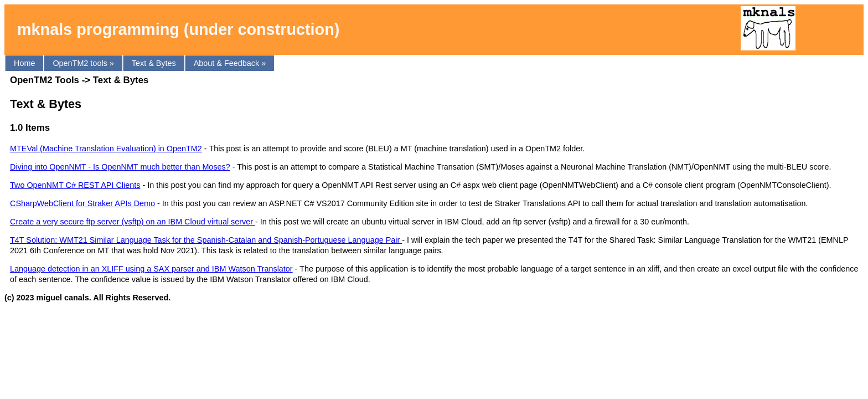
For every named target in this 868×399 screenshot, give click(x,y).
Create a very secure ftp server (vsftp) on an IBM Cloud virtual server (133, 222)
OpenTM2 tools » (83, 63)
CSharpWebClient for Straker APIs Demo (82, 203)
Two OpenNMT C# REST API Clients (75, 185)
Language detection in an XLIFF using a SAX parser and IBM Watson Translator (151, 269)
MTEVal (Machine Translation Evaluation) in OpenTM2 (106, 149)
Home (24, 63)
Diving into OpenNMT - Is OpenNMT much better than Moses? (120, 167)
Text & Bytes (154, 63)
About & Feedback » (230, 63)
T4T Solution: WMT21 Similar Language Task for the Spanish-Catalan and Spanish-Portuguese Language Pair (206, 240)
